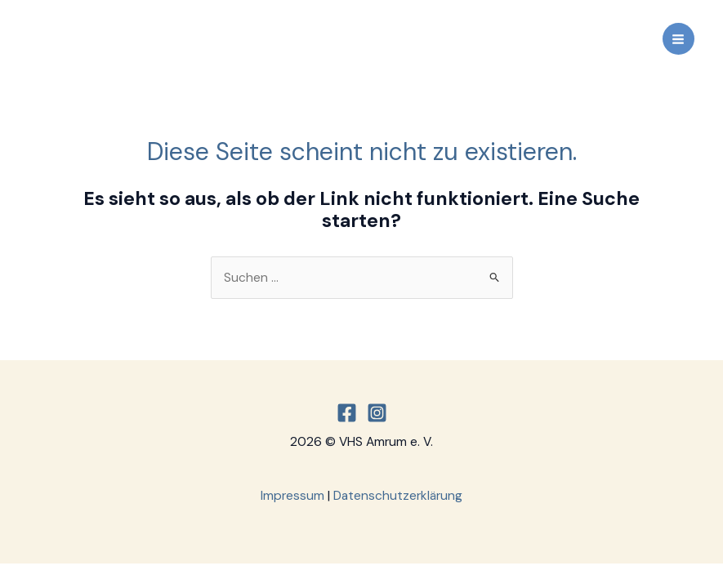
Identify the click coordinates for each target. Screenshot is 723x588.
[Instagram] (377, 413)
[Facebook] (347, 413)
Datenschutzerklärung (398, 496)
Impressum (292, 496)
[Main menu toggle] (678, 39)
